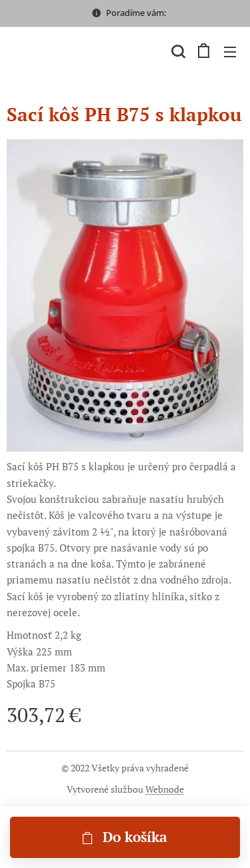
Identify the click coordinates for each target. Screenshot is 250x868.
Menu (230, 52)
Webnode (165, 789)
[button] (177, 51)
